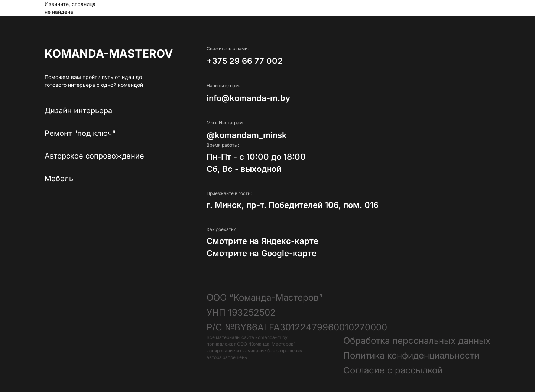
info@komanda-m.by (248, 98)
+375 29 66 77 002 (245, 61)
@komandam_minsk (247, 135)
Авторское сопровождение (94, 156)
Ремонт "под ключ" (80, 133)
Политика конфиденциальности (411, 355)
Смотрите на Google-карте (262, 253)
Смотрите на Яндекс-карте (262, 241)
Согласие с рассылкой (393, 370)
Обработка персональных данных (417, 341)
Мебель (59, 179)
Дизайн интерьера (78, 111)
